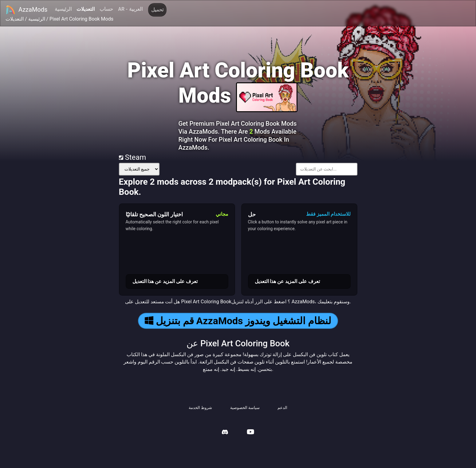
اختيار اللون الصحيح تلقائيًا (154, 214)
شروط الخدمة (200, 408)
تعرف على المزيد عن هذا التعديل (165, 281)
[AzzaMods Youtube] (250, 433)
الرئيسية (63, 9)
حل (252, 214)
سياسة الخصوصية (245, 408)
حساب (106, 9)
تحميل (157, 10)
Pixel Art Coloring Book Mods (81, 19)
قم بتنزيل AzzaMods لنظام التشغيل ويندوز (238, 321)
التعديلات (86, 9)
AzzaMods (26, 10)
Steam (133, 157)
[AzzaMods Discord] (225, 433)
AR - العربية (130, 9)
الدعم (282, 408)
